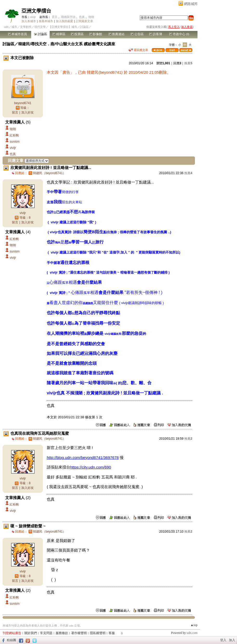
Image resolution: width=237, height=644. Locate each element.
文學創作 (26, 27)
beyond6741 (23, 103)
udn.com (192, 633)
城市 (14, 27)
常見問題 (46, 633)
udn (6, 27)
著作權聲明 (79, 633)
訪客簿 (156, 34)
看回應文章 (138, 50)
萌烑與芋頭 (68, 17)
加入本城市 (29, 21)
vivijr (33, 17)
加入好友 (28, 112)
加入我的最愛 (64, 21)
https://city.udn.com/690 (91, 467)
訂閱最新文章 (84, 21)
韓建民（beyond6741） (49, 173)
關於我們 (31, 633)
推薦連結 (117, 34)
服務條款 (62, 633)
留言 (15, 112)
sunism (15, 142)
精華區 (59, 34)
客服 (112, 633)
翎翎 (91, 17)
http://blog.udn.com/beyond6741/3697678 (83, 457)
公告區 (137, 34)
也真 (82, 17)
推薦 (188, 63)
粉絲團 (11, 640)
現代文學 (40, 27)
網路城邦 (191, 4)
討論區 (40, 34)
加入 (232, 640)
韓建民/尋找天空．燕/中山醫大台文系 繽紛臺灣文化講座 (67, 44)
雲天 (55, 17)
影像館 (96, 34)
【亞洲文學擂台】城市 (63, 27)
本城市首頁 (18, 34)
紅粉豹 (14, 135)
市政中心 (179, 34)
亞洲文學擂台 (36, 11)
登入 (223, 640)
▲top (194, 625)
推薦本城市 (46, 21)
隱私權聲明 (98, 633)
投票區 (77, 34)
